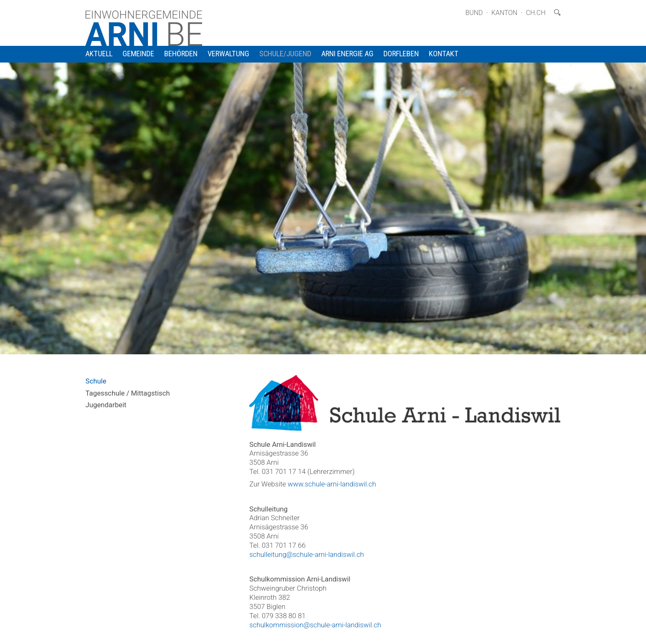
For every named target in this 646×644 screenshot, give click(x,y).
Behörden (181, 54)
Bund (474, 13)
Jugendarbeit (106, 405)
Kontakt (444, 54)
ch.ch (536, 13)
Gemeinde (138, 54)
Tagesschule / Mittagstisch (128, 393)
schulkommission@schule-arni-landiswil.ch (315, 625)
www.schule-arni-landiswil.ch (332, 484)
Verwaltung (228, 54)
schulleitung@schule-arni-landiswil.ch (307, 554)
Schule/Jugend (285, 54)
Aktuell (99, 54)
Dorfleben (401, 54)
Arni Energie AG (347, 54)
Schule (96, 381)
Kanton (505, 13)
